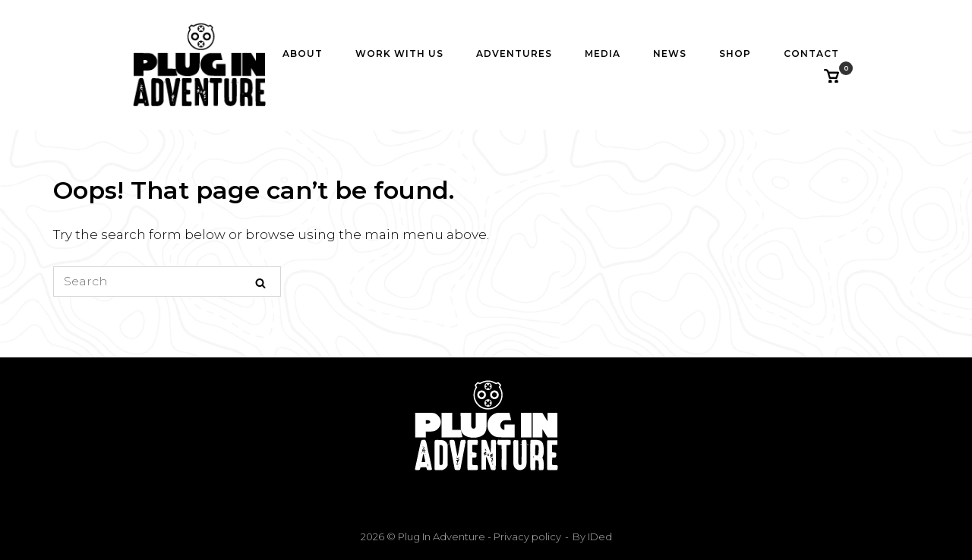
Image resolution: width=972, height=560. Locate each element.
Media (603, 53)
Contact (811, 53)
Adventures (514, 53)
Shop (735, 53)
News (670, 53)
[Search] (260, 282)
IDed (600, 536)
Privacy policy (526, 536)
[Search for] (167, 282)
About (303, 53)
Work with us (399, 53)
